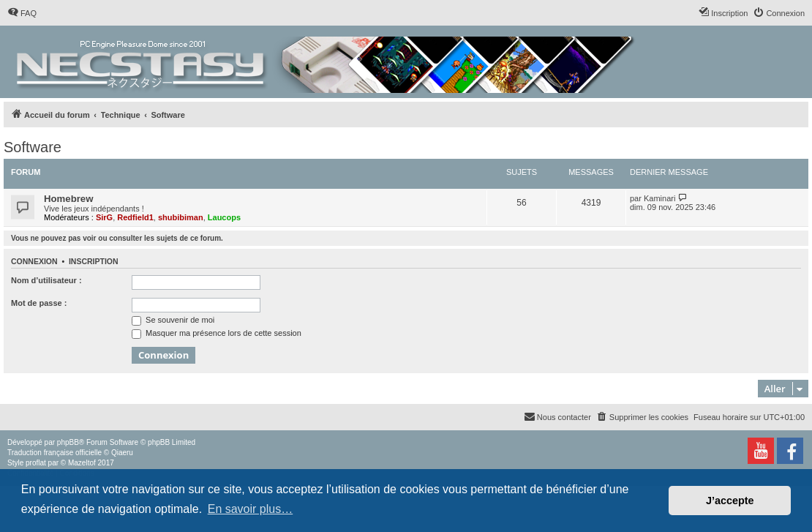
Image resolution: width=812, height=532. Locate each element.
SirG (104, 217)
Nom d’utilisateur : (46, 280)
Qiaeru (122, 453)
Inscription (94, 261)
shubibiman (181, 217)
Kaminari (659, 198)
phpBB (68, 442)
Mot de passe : (39, 303)
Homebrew (68, 199)
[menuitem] (22, 13)
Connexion (34, 261)
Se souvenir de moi (173, 320)
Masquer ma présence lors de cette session (217, 333)
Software (33, 147)
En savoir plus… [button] (251, 509)
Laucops (224, 217)
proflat (36, 463)
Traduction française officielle (54, 453)
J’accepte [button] (730, 501)
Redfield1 (135, 217)
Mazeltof (82, 463)
